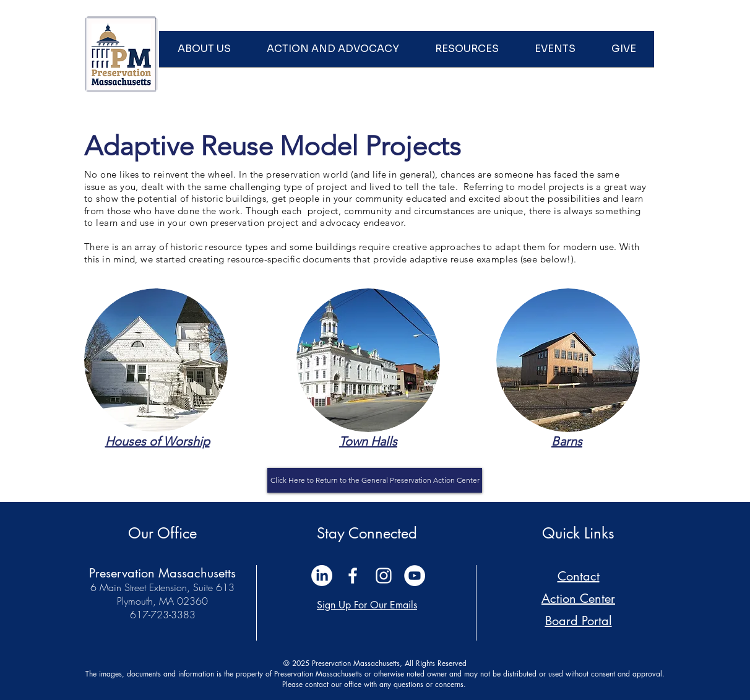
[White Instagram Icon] (384, 576)
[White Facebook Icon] (353, 576)
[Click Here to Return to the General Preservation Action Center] (375, 480)
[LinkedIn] (322, 576)
